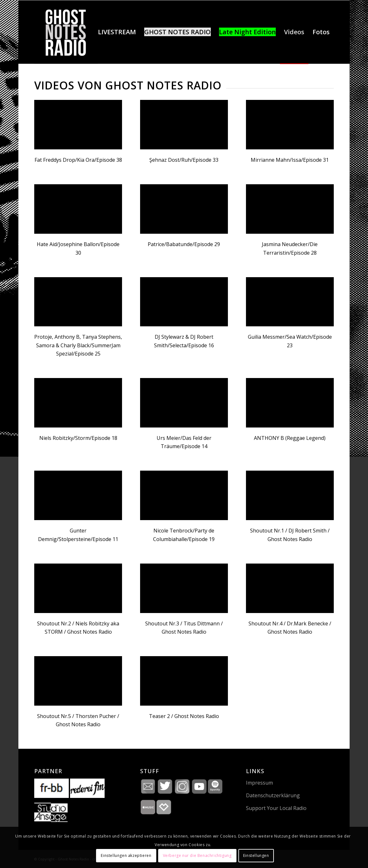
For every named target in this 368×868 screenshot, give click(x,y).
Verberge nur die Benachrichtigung (197, 855)
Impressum (259, 783)
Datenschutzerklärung (273, 795)
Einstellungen (256, 855)
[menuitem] (117, 32)
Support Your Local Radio (276, 808)
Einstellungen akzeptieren (126, 855)
